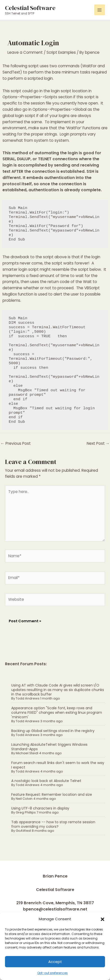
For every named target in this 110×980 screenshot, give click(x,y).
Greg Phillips (26, 812)
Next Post (98, 443)
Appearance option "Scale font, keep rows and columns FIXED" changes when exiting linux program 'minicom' (57, 712)
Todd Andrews (28, 698)
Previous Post (16, 443)
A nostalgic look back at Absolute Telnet (46, 781)
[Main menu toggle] (100, 10)
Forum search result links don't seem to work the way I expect (58, 765)
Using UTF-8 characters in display (40, 808)
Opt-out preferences (52, 973)
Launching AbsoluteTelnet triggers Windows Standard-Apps (49, 747)
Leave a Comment (25, 52)
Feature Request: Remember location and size (52, 794)
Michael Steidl (27, 753)
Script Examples (61, 52)
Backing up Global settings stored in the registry (53, 731)
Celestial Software (30, 8)
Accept (55, 962)
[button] (102, 919)
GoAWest (23, 831)
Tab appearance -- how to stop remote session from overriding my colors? (53, 824)
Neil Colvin (24, 799)
